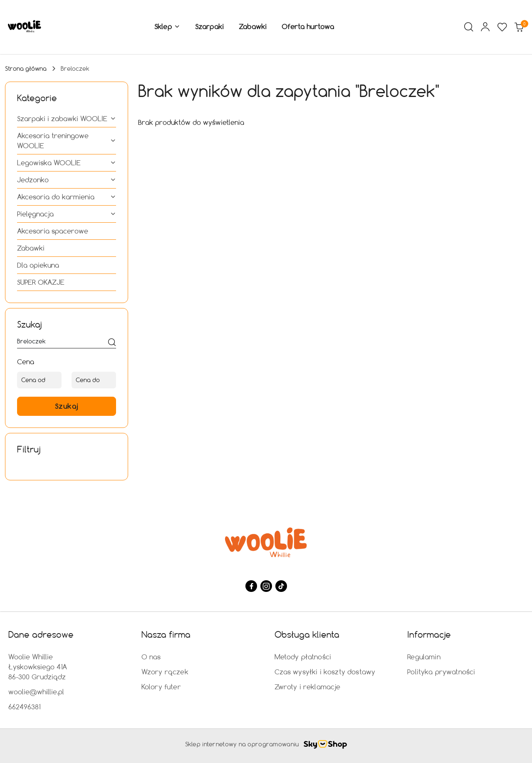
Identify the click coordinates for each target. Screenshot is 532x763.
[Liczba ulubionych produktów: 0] (502, 27)
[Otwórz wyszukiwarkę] (469, 27)
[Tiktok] (281, 586)
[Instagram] (266, 586)
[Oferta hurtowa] (308, 27)
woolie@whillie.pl (36, 692)
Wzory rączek (165, 672)
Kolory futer (161, 687)
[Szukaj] (112, 343)
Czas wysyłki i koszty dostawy (325, 672)
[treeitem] (67, 119)
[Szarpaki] (209, 27)
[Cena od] (39, 380)
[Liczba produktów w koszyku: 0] (519, 27)
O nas (151, 657)
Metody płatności (303, 657)
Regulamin (424, 657)
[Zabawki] (253, 27)
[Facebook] (251, 586)
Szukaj (67, 406)
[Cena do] (94, 380)
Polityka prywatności (441, 672)
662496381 (24, 707)
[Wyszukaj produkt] (67, 343)
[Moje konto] (485, 27)
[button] (167, 27)
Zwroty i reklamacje (308, 687)
